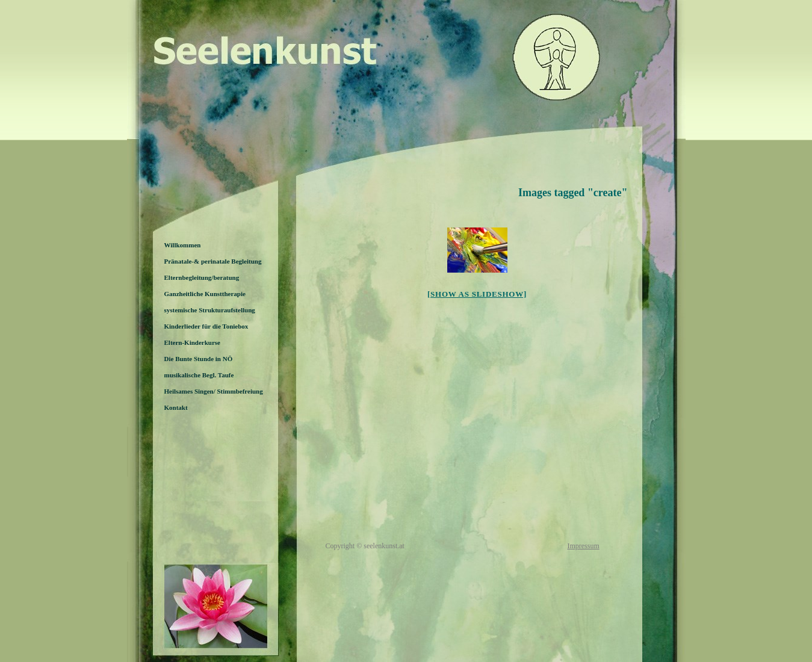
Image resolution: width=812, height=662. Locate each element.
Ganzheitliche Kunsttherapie (205, 294)
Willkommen (183, 245)
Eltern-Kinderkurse (193, 342)
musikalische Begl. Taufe (199, 375)
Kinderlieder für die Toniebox (206, 326)
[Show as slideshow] (477, 294)
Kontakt (176, 407)
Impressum (583, 546)
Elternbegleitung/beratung (202, 277)
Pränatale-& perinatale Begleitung (213, 261)
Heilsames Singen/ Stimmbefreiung (214, 391)
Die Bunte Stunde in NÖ (199, 359)
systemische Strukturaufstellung (210, 310)
